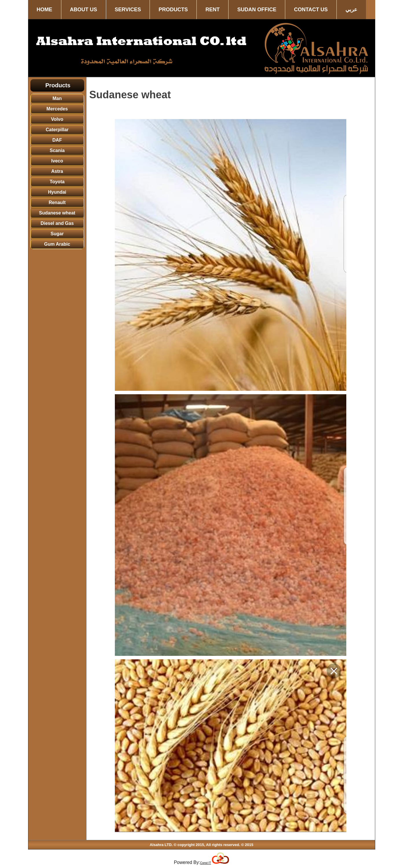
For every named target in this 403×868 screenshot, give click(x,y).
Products (173, 10)
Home (45, 10)
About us (84, 10)
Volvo (57, 119)
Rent (212, 10)
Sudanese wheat (57, 213)
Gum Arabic (57, 244)
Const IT (206, 863)
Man (57, 98)
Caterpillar (57, 130)
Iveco (57, 161)
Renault (57, 202)
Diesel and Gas (57, 223)
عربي (351, 10)
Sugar (57, 234)
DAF (57, 140)
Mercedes (57, 109)
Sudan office (257, 10)
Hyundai (57, 192)
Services (128, 10)
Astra (57, 171)
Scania (57, 150)
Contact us (311, 10)
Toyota (57, 182)
